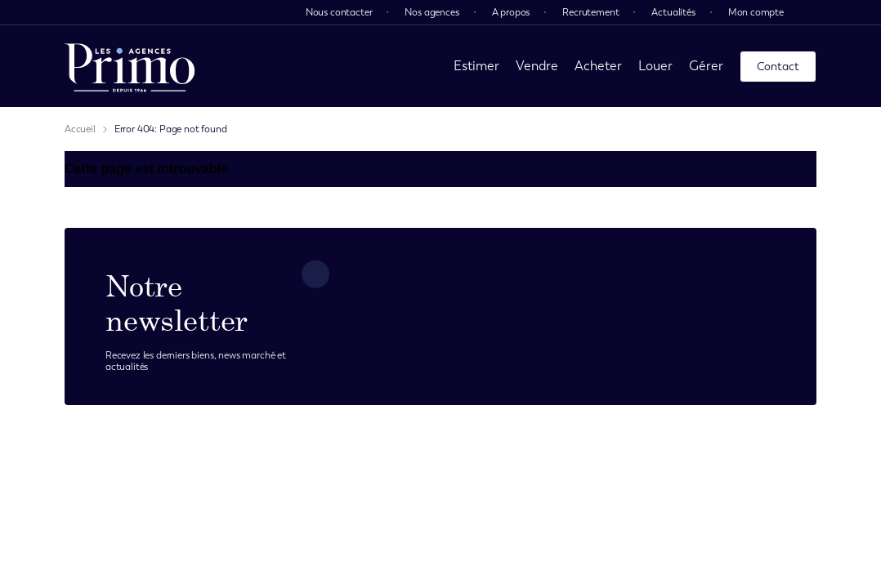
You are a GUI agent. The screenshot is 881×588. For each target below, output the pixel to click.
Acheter (598, 66)
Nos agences (432, 12)
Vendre (537, 66)
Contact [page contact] (778, 67)
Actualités (673, 12)
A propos (511, 12)
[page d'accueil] (130, 66)
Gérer (706, 66)
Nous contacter (339, 12)
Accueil (80, 129)
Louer (655, 66)
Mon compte (756, 12)
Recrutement (590, 12)
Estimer (476, 66)
